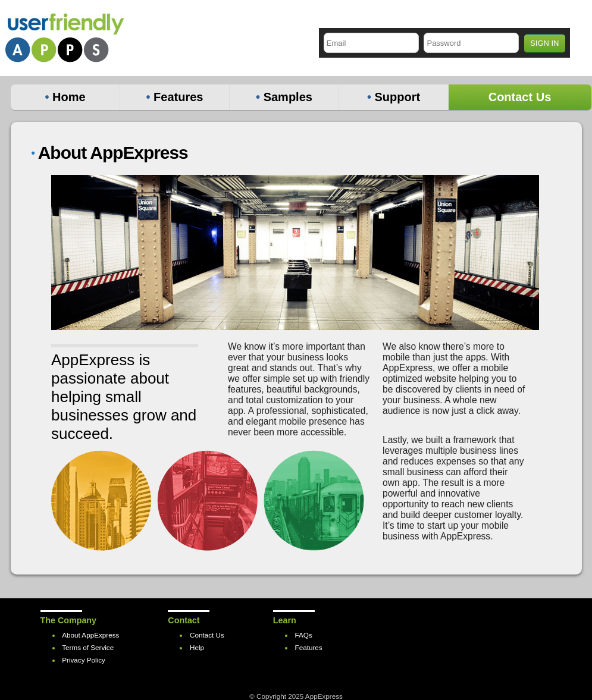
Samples (284, 97)
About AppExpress (90, 635)
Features (175, 97)
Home (65, 97)
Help (197, 647)
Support (394, 97)
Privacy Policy (84, 660)
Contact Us (520, 97)
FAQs (304, 635)
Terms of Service (88, 647)
